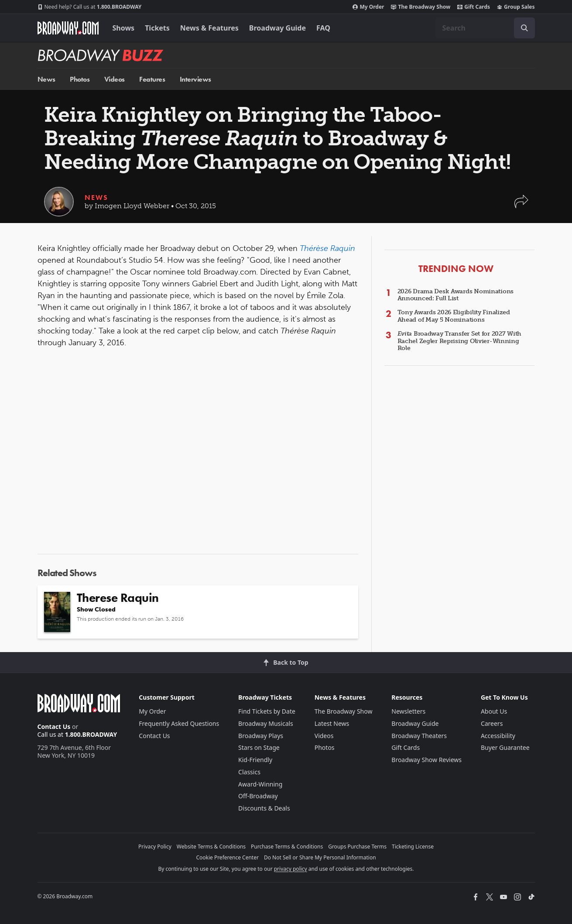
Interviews (195, 79)
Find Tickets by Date (267, 711)
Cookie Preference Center (227, 857)
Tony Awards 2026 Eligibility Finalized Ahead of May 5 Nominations (454, 316)
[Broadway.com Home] (68, 28)
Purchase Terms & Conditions (287, 847)
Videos (115, 79)
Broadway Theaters (419, 736)
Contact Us (54, 726)
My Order (368, 7)
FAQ (323, 28)
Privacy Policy (155, 847)
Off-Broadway (258, 796)
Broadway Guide (277, 28)
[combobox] (485, 28)
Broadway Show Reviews (426, 760)
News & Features (209, 28)
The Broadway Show (421, 7)
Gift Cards (474, 7)
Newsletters (408, 711)
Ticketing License (413, 847)
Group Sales (516, 7)
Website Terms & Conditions (211, 847)
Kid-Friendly (255, 760)
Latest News (332, 723)
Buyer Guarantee (505, 747)
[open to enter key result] (524, 28)
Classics (249, 772)
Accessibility (498, 736)
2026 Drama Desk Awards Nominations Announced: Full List (456, 295)
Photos (80, 79)
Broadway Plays (261, 736)
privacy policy (291, 869)
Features (152, 79)
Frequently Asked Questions (179, 723)
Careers (492, 723)
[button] (521, 206)
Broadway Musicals (266, 723)
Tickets (157, 28)
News (46, 79)
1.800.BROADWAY (90, 7)
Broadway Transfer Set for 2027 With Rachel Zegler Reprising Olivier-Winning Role (460, 341)
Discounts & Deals (264, 808)
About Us (494, 711)
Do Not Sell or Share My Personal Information (320, 857)
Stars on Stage (259, 747)
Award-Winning (260, 784)
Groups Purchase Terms (357, 847)
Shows (124, 28)
